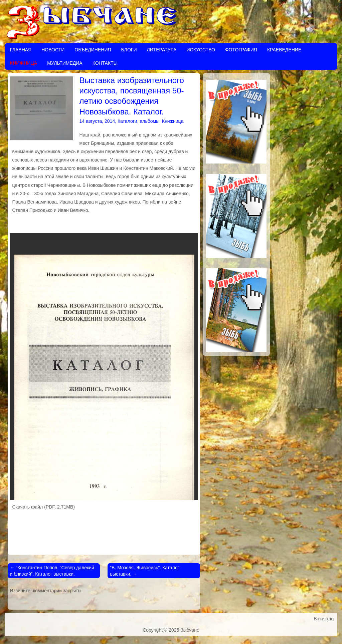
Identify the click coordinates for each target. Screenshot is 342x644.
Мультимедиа (65, 63)
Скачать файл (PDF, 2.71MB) (44, 507)
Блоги (129, 50)
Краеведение (284, 50)
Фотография (241, 50)
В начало (324, 619)
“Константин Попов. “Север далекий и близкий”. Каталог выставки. (52, 571)
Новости (53, 50)
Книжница (24, 63)
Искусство (201, 50)
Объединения (93, 50)
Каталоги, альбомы (138, 121)
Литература (161, 50)
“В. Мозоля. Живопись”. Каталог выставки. (144, 571)
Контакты (105, 63)
